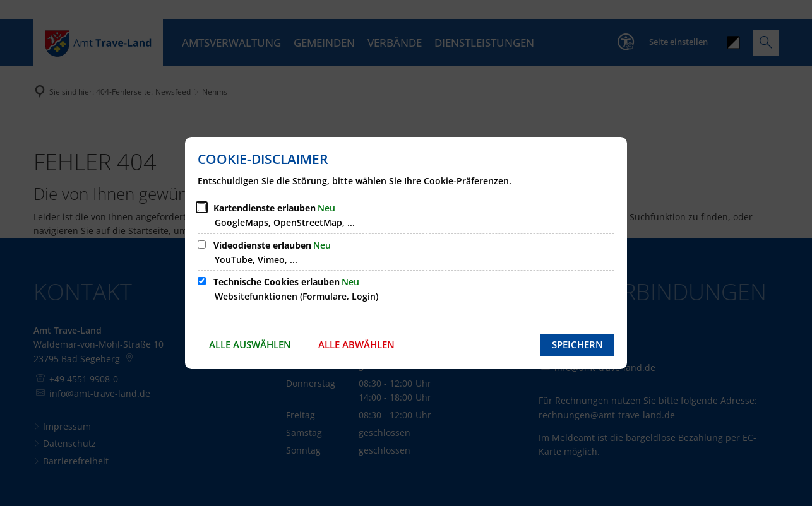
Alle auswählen (250, 344)
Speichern (577, 344)
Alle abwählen (356, 344)
